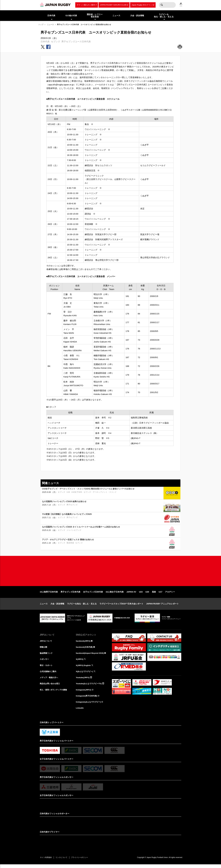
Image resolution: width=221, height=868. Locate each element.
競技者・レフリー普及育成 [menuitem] (95, 16)
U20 (147, 594)
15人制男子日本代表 (49, 594)
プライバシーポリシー (81, 861)
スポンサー (45, 662)
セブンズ (56, 42)
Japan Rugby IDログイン (142, 5)
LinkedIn (80, 711)
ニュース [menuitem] (116, 16)
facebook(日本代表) (85, 649)
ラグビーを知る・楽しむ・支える (82, 606)
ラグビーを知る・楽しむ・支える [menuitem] (164, 16)
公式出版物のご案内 (49, 674)
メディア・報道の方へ (50, 680)
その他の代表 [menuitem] (71, 16)
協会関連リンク (47, 656)
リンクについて (63, 861)
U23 (141, 594)
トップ (41, 25)
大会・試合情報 (57, 606)
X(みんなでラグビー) (85, 674)
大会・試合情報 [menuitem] (137, 16)
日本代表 (45, 42)
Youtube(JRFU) (83, 680)
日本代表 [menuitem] (51, 16)
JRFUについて (46, 643)
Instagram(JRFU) (84, 693)
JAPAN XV (131, 594)
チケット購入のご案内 (86, 5)
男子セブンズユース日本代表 (76, 42)
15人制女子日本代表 (115, 594)
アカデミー (170, 594)
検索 (162, 5)
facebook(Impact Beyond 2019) (90, 656)
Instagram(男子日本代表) (87, 699)
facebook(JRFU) (83, 643)
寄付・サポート (47, 668)
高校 (154, 594)
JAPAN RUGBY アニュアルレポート (162, 606)
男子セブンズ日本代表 (70, 594)
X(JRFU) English (84, 668)
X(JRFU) (80, 662)
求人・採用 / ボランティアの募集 (54, 693)
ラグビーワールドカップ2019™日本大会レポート (121, 606)
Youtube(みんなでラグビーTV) (89, 687)
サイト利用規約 (46, 861)
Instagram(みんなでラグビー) (89, 705)
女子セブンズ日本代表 (93, 594)
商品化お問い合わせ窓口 (51, 687)
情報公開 (44, 649)
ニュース (50, 25)
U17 (161, 594)
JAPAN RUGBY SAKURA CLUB (113, 5)
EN (181, 6)
